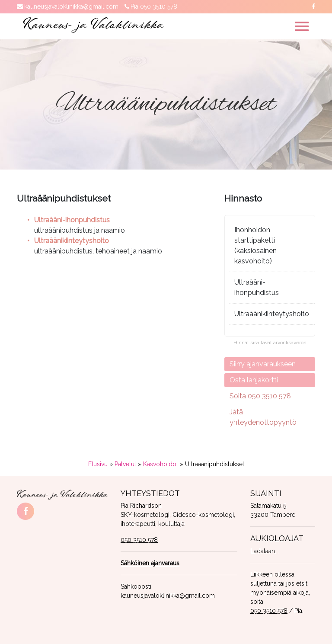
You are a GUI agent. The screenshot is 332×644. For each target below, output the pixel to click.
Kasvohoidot (161, 464)
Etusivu (98, 464)
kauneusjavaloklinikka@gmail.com (71, 6)
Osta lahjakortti (254, 380)
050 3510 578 (139, 540)
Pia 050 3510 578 (154, 6)
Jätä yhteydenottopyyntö (263, 417)
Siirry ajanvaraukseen (263, 364)
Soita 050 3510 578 (260, 396)
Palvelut (125, 464)
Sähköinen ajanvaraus (150, 563)
